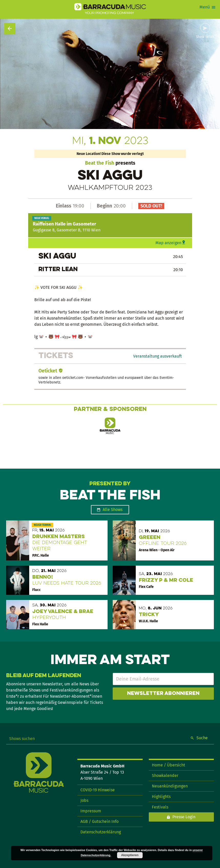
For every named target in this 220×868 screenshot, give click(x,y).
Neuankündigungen (170, 786)
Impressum (91, 811)
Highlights (161, 797)
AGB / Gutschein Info (99, 821)
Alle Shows (113, 510)
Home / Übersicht (169, 765)
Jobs (84, 800)
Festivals (160, 807)
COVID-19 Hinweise (98, 790)
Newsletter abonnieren (163, 694)
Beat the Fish (100, 163)
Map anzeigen (168, 243)
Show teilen (205, 37)
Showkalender (165, 776)
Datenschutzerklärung (101, 832)
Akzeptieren (130, 855)
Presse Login (184, 817)
